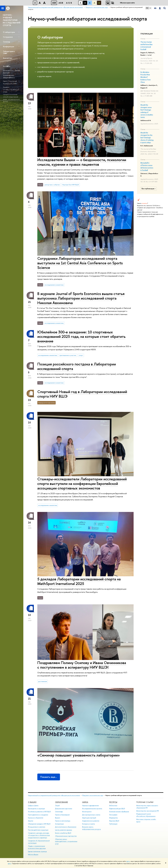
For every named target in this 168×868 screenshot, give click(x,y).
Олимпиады (59, 812)
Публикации (113, 824)
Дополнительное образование (66, 827)
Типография (113, 815)
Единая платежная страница (37, 851)
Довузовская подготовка (64, 808)
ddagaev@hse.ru (9, 77)
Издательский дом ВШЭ (117, 808)
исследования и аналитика (54, 285)
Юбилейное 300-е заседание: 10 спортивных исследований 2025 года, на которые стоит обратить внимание (81, 337)
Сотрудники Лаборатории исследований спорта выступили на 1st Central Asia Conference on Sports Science (80, 263)
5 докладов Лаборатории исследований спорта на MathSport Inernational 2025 (79, 581)
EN (150, 8)
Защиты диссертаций (89, 818)
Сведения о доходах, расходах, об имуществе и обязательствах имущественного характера (39, 835)
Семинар (7, 42)
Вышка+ (58, 818)
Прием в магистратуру (63, 821)
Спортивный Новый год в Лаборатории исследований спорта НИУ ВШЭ (82, 394)
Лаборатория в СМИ (9, 52)
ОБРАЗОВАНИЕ (61, 802)
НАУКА (85, 802)
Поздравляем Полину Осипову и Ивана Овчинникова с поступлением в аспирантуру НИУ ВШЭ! (82, 665)
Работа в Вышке (33, 854)
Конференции (9, 47)
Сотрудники (8, 37)
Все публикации (149, 189)
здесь (128, 861)
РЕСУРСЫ (113, 802)
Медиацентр (113, 818)
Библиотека (113, 805)
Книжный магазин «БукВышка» (119, 812)
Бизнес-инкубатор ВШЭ (63, 833)
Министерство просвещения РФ (148, 811)
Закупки (31, 821)
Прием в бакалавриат (62, 815)
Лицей (57, 805)
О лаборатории (9, 32)
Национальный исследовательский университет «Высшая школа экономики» (54, 795)
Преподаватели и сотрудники (38, 815)
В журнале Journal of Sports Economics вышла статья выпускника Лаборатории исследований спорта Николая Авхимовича (81, 298)
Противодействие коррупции (38, 830)
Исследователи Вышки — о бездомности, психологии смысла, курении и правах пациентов (82, 162)
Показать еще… (49, 777)
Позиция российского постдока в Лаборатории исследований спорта (77, 366)
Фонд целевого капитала (37, 827)
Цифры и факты (33, 805)
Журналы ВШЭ (114, 821)
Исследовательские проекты (92, 808)
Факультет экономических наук (93, 795)
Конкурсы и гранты (88, 824)
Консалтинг (8, 58)
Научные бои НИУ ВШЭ (71, 185)
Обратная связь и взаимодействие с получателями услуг (66, 841)
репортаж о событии (52, 185)
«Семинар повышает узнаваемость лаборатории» (79, 755)
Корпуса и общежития (36, 818)
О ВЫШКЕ (32, 802)
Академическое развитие (91, 821)
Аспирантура (59, 824)
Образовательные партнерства (66, 836)
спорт (81, 355)
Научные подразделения (90, 805)
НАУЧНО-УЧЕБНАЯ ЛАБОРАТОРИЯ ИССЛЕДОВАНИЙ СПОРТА (12, 20)
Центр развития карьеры (64, 830)
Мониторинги (87, 812)
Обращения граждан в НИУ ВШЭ (39, 824)
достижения (43, 681)
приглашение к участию (68, 355)
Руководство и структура (36, 808)
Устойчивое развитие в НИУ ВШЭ (39, 812)
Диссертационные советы (91, 815)
